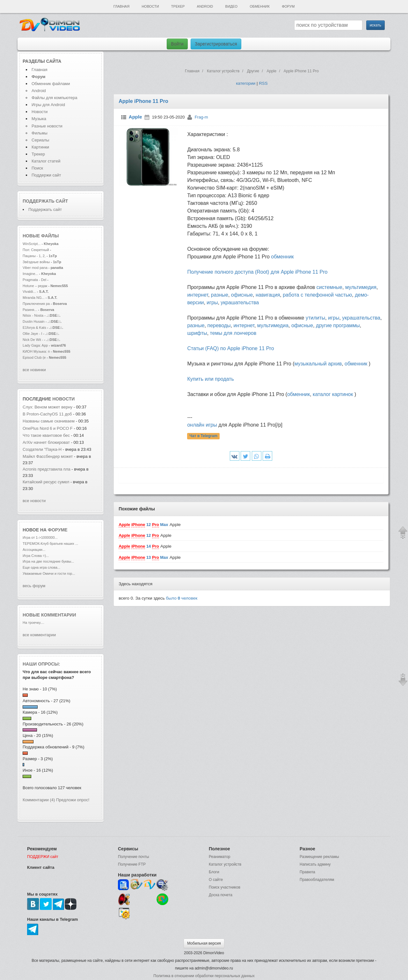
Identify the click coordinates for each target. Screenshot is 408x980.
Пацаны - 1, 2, (34, 256)
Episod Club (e (34, 357)
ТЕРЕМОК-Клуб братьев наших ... (50, 544)
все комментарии (39, 635)
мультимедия (361, 287)
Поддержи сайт (46, 175)
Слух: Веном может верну (47, 407)
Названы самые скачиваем (49, 421)
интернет (197, 295)
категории (246, 83)
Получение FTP (132, 864)
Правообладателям (317, 880)
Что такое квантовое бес (46, 435)
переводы (219, 325)
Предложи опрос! (73, 800)
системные (329, 287)
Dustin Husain (34, 321)
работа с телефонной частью (317, 295)
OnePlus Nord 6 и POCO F (48, 428)
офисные (242, 295)
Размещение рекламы (319, 857)
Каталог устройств (225, 864)
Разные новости (47, 126)
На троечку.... (33, 623)
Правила (307, 872)
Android (205, 6)
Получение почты (134, 857)
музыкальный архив (318, 364)
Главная (121, 6)
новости (63, 399)
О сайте (216, 880)
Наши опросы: (41, 664)
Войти (177, 44)
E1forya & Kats (34, 328)
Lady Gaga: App (35, 345)
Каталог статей (46, 161)
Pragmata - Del (34, 280)
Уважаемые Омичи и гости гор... (49, 573)
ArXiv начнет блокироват (46, 442)
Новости (150, 6)
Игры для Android (48, 105)
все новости (34, 501)
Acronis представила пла (47, 469)
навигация (268, 295)
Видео (232, 6)
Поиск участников (225, 887)
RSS (263, 83)
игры (212, 303)
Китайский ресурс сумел (47, 482)
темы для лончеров (233, 333)
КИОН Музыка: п (36, 351)
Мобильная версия (204, 943)
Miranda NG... (34, 298)
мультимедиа (273, 325)
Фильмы (40, 133)
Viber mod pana (35, 268)
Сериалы (40, 140)
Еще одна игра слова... (41, 567)
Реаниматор (220, 857)
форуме (58, 530)
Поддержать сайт (45, 201)
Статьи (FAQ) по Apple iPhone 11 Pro (230, 348)
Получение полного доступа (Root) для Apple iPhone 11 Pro (257, 272)
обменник (282, 257)
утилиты (315, 318)
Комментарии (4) (39, 800)
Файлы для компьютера (55, 98)
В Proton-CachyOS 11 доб (47, 414)
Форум (288, 6)
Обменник (259, 6)
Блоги (214, 872)
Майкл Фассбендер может (48, 456)
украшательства (240, 303)
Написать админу (315, 864)
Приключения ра (36, 304)
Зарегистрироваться (216, 44)
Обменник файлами (51, 84)
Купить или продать (210, 379)
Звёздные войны (36, 262)
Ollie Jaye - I (32, 334)
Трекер (178, 6)
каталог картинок (333, 394)
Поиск (37, 168)
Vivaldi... (29, 292)
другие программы (338, 325)
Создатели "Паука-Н (42, 449)
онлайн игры (202, 425)
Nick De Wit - (33, 340)
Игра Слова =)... (36, 556)
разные (220, 295)
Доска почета (221, 895)
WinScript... (32, 244)
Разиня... (30, 310)
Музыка (39, 119)
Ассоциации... (34, 550)
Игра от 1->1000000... (40, 537)
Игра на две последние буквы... (48, 561)
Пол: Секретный (36, 250)
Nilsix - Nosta (33, 315)
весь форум (34, 586)
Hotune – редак (35, 286)
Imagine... (30, 274)
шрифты (197, 333)
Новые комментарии (49, 615)
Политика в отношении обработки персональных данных (204, 976)
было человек (182, 598)
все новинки (34, 370)
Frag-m (201, 117)
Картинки (40, 147)
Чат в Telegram (204, 436)
